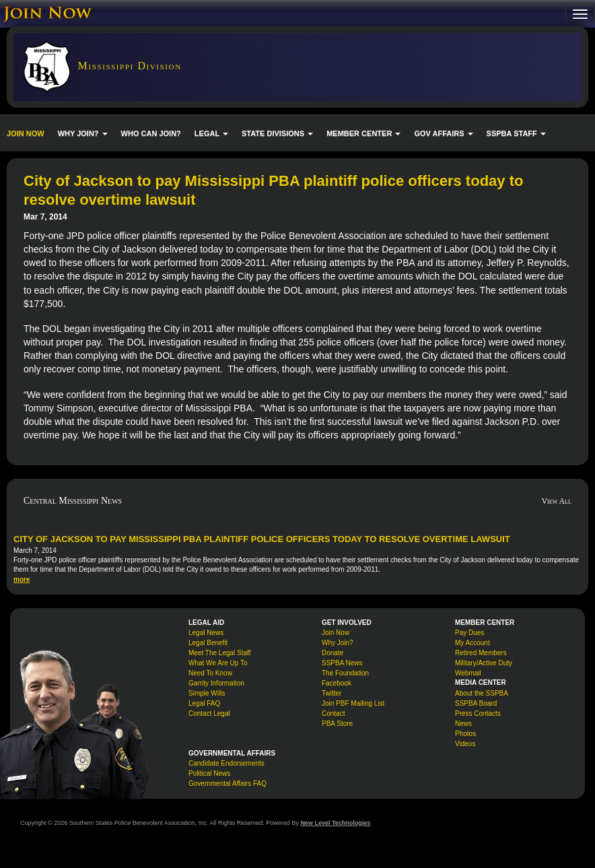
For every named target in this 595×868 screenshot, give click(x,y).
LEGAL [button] (211, 133)
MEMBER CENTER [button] (363, 133)
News (463, 724)
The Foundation (345, 673)
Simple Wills (207, 693)
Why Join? (338, 643)
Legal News (206, 633)
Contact (333, 713)
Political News (209, 773)
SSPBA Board (476, 703)
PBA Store (337, 724)
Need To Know (210, 673)
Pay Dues (469, 633)
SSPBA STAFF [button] (516, 133)
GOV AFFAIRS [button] (443, 133)
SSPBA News (342, 663)
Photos (465, 734)
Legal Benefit (208, 643)
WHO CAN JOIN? (151, 133)
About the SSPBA (482, 693)
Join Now (336, 633)
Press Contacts (478, 713)
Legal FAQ (204, 703)
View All (556, 501)
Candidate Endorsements (226, 763)
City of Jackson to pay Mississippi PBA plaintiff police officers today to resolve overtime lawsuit (262, 539)
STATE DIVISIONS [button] (277, 133)
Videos (465, 744)
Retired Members (481, 653)
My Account (473, 643)
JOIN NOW (26, 133)
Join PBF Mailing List (353, 703)
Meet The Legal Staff (219, 653)
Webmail (468, 673)
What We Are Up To (218, 663)
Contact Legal (209, 713)
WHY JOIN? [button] (83, 133)
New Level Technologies (335, 823)
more (22, 579)
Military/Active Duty (484, 663)
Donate (332, 653)
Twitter (331, 693)
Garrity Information (216, 683)
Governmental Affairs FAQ (228, 783)
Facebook (337, 683)
